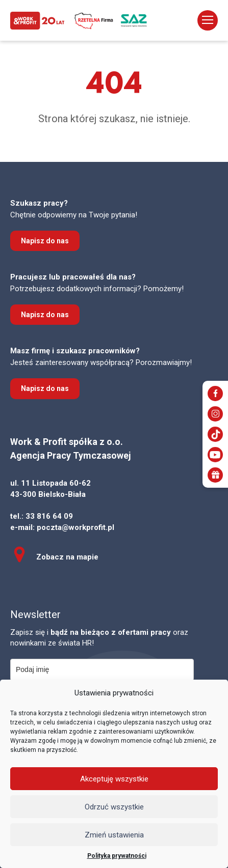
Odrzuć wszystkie (114, 807)
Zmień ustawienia (114, 835)
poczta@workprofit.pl (75, 527)
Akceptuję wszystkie (114, 779)
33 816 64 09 (49, 516)
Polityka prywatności (117, 856)
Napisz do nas (45, 241)
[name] (102, 670)
